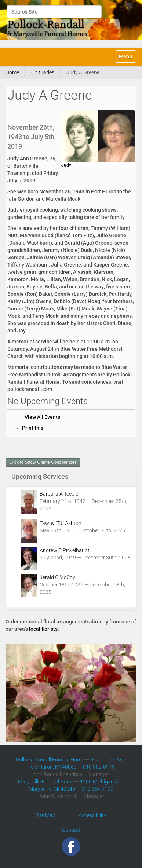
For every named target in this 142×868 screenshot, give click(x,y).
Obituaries (43, 72)
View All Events (42, 417)
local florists (43, 629)
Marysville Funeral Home (46, 782)
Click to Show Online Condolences (43, 462)
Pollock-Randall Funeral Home (50, 760)
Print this (33, 428)
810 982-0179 (99, 767)
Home (12, 72)
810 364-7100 (97, 789)
